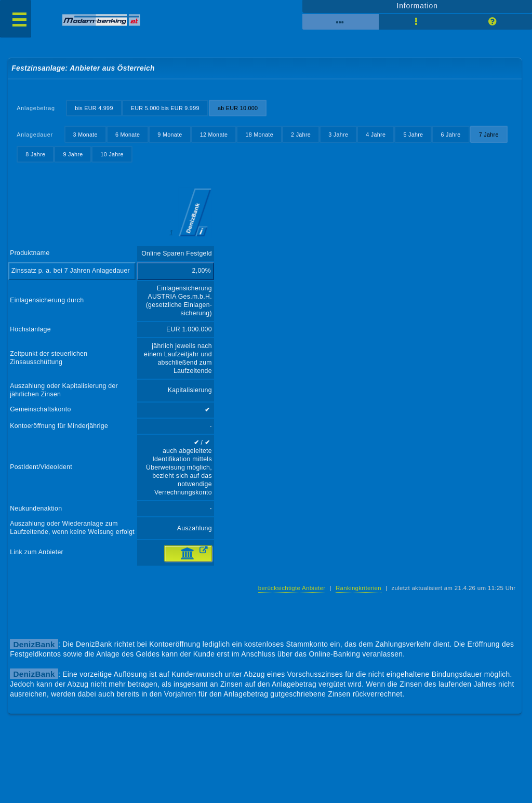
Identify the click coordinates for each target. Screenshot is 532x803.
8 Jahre (35, 154)
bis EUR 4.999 (94, 108)
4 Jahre (376, 135)
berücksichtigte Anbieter (292, 588)
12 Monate (214, 135)
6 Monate (128, 135)
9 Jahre (73, 154)
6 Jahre (450, 135)
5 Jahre (413, 135)
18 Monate (259, 135)
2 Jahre (301, 135)
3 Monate (85, 135)
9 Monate (170, 135)
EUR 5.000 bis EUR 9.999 (165, 108)
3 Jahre (338, 135)
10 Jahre (112, 154)
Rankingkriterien (358, 588)
